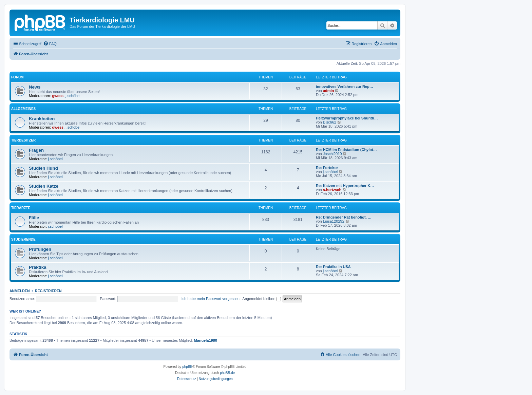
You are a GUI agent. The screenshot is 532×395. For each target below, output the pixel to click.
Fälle (34, 218)
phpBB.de (227, 373)
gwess (58, 96)
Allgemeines (23, 109)
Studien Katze (44, 186)
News (35, 87)
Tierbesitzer (23, 140)
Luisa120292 (334, 221)
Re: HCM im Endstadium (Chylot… (346, 150)
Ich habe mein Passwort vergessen (211, 299)
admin (328, 91)
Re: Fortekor (327, 168)
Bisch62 (330, 122)
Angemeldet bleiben (261, 299)
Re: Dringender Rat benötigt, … (344, 217)
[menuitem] (50, 44)
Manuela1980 (205, 340)
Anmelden (20, 291)
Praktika (37, 267)
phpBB (187, 367)
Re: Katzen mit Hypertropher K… (345, 186)
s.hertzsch (332, 190)
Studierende (23, 239)
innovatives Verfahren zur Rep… (345, 87)
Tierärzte (21, 208)
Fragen (36, 150)
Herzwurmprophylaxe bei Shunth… (347, 118)
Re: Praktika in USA (333, 267)
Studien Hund (43, 168)
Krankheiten (42, 119)
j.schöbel (73, 96)
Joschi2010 (332, 154)
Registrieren (48, 291)
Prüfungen (40, 249)
